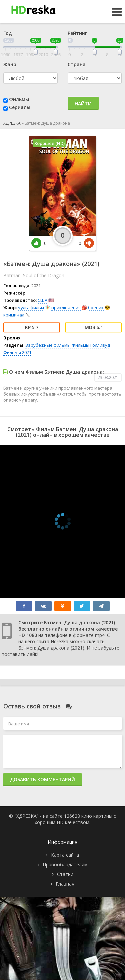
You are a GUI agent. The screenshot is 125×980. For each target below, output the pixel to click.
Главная (65, 884)
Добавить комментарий (42, 779)
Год (8, 33)
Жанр (10, 64)
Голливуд (100, 345)
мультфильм (31, 307)
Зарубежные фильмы (48, 345)
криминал (14, 315)
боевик (96, 307)
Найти (83, 104)
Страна (77, 64)
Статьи (65, 874)
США (42, 300)
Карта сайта (65, 855)
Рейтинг (77, 33)
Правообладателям (65, 864)
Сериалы (20, 107)
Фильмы (19, 99)
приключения (66, 307)
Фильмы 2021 (17, 352)
